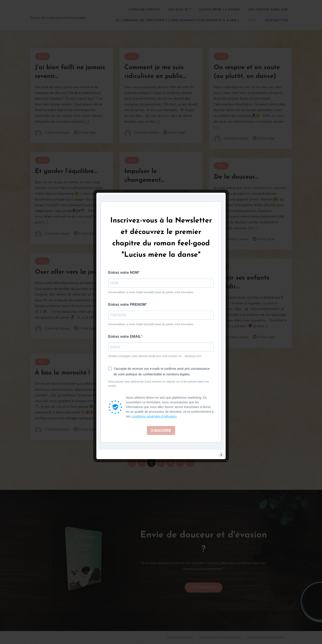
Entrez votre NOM (123, 273)
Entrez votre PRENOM (127, 305)
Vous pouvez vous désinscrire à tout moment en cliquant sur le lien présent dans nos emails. (159, 384)
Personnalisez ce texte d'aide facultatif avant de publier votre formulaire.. (151, 292)
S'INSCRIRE (161, 431)
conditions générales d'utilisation (154, 416)
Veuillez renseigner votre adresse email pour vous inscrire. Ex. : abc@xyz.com (155, 356)
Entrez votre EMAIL (125, 337)
